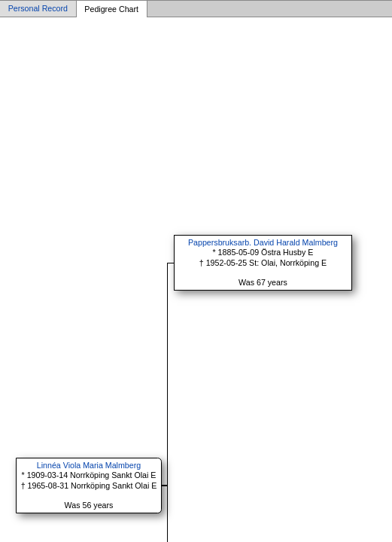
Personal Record (38, 9)
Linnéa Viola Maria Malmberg (89, 465)
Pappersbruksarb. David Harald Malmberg (263, 242)
